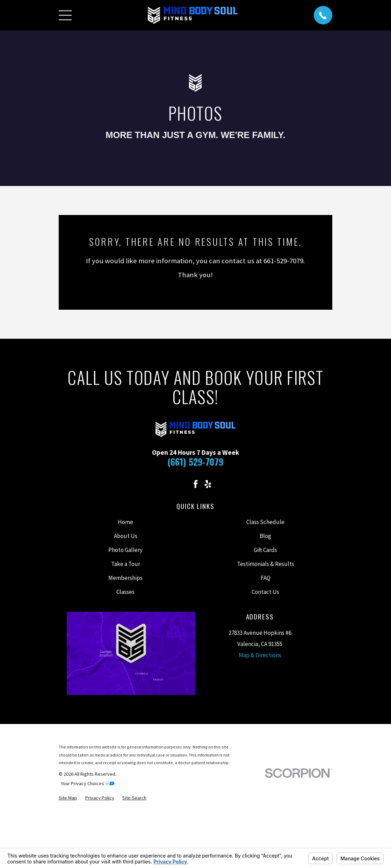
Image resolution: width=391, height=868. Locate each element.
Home (125, 522)
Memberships (125, 578)
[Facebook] (196, 484)
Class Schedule (265, 522)
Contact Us (265, 592)
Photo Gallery (125, 550)
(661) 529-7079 (195, 462)
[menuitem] (68, 798)
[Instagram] (183, 484)
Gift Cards (265, 550)
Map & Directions (260, 655)
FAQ (266, 578)
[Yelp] (208, 484)
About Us (126, 536)
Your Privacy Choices (88, 783)
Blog (265, 536)
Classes (125, 592)
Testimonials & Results (266, 564)
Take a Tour (126, 564)
